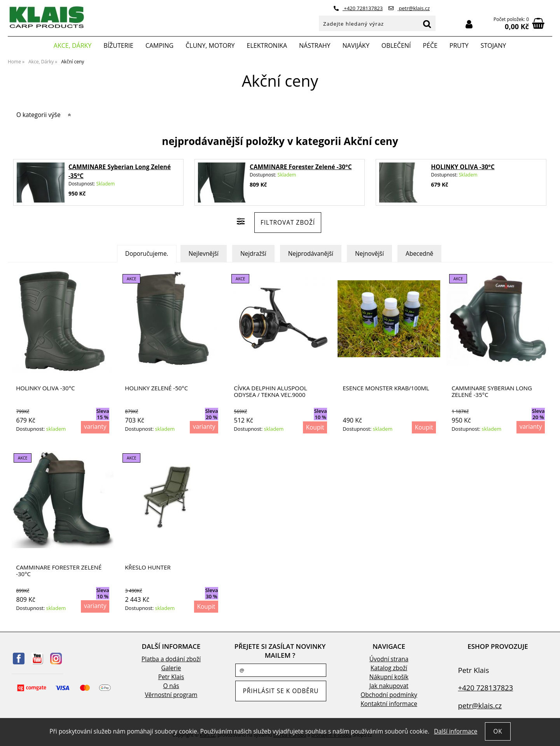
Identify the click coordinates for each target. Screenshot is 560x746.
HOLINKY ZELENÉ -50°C (156, 388)
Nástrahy (315, 45)
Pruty (459, 45)
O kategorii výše (38, 115)
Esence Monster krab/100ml (386, 388)
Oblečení (396, 45)
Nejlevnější (204, 254)
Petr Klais (171, 677)
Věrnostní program (171, 695)
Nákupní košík (389, 677)
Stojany (493, 45)
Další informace (456, 731)
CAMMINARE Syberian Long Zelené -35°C (492, 391)
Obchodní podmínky (389, 695)
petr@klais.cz (409, 8)
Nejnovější (369, 254)
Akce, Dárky (73, 45)
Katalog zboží (389, 668)
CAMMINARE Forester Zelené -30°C (301, 167)
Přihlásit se (469, 24)
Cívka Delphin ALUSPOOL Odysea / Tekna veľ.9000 (270, 391)
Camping (159, 45)
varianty (95, 427)
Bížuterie (118, 45)
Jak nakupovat (389, 686)
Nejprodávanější (311, 254)
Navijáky (356, 45)
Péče (430, 45)
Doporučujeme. (147, 254)
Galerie (171, 668)
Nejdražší (253, 254)
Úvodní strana (389, 659)
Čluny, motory (210, 45)
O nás (171, 686)
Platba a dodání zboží (171, 659)
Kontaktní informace (389, 704)
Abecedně (419, 254)
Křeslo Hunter (148, 567)
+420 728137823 (358, 8)
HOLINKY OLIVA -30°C (463, 167)
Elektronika (267, 45)
